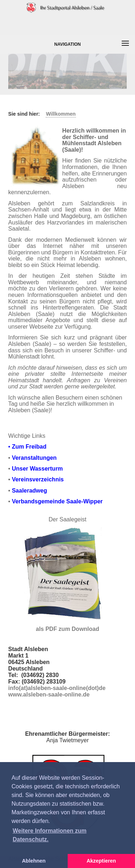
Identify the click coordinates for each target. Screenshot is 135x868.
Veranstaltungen (34, 458)
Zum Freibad (29, 447)
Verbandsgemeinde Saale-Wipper (57, 501)
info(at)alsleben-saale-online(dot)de (57, 688)
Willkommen (61, 114)
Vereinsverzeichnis (38, 479)
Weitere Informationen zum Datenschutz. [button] (49, 835)
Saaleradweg (30, 491)
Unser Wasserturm (37, 469)
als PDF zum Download (67, 629)
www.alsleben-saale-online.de (49, 695)
